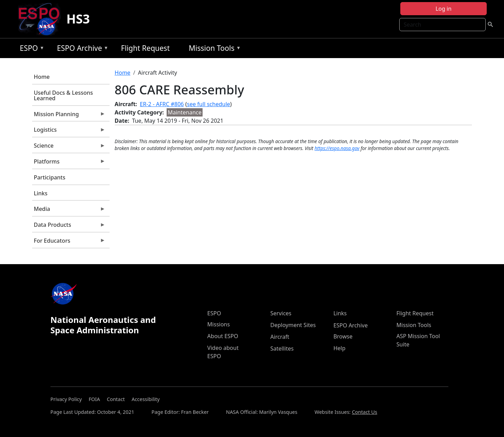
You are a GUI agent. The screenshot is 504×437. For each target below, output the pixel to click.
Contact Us (365, 412)
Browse (343, 336)
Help (339, 348)
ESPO (30, 49)
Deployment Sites (293, 325)
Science (69, 147)
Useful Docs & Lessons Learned (63, 95)
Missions (219, 324)
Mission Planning (69, 116)
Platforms (69, 163)
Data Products (69, 226)
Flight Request (145, 48)
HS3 (78, 19)
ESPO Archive (81, 49)
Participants (50, 177)
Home (42, 77)
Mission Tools (213, 49)
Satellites (282, 348)
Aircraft (280, 337)
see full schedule (209, 104)
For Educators (69, 242)
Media (69, 211)
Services (281, 313)
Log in (444, 9)
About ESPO (223, 336)
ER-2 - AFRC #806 (162, 104)
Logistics (69, 131)
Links (41, 193)
